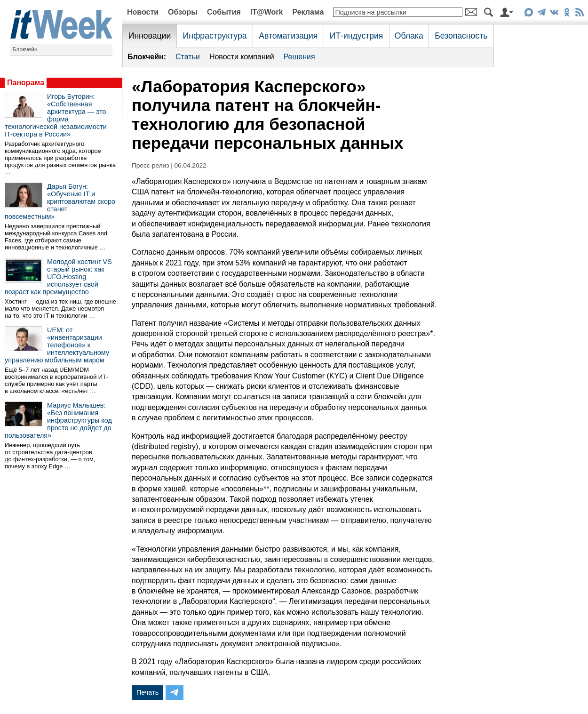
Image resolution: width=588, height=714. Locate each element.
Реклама (308, 12)
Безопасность (461, 36)
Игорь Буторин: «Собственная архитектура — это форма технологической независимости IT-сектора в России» (56, 115)
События (224, 12)
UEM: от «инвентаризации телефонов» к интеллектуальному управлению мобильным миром (57, 345)
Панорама (26, 83)
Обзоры (183, 12)
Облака (409, 36)
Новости (143, 12)
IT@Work (267, 12)
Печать (147, 692)
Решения (299, 57)
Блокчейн (25, 49)
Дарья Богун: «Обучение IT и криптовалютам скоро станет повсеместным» (60, 201)
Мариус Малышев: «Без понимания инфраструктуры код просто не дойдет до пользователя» (58, 420)
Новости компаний (242, 57)
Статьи (188, 57)
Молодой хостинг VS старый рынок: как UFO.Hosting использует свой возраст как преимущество (58, 277)
